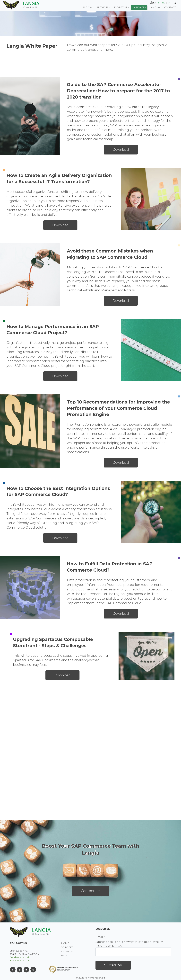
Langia (154, 8)
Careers (67, 951)
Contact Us (91, 891)
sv (169, 3)
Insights (139, 8)
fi (159, 3)
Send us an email (20, 957)
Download (121, 150)
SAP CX (87, 8)
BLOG (65, 956)
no (164, 3)
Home (65, 943)
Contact (170, 8)
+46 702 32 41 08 (19, 960)
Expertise (121, 8)
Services (103, 8)
